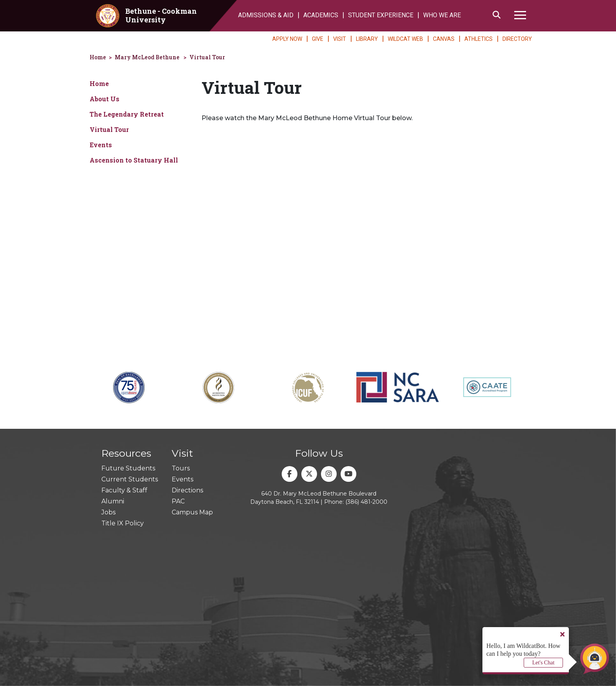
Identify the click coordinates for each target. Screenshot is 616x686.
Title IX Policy (123, 523)
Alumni (113, 501)
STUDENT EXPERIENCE (381, 15)
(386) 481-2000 (366, 502)
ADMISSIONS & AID (266, 15)
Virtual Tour (207, 57)
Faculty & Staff (124, 490)
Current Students (130, 479)
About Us (104, 99)
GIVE (318, 39)
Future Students (128, 468)
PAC (178, 501)
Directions (187, 490)
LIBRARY (367, 39)
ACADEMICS (321, 15)
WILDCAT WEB (405, 39)
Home (99, 83)
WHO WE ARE (442, 15)
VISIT (340, 39)
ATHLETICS (478, 39)
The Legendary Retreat (127, 114)
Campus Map (192, 512)
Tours (181, 468)
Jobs (108, 512)
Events (101, 145)
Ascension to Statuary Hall (134, 160)
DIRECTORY (517, 39)
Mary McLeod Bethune (147, 57)
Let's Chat (544, 663)
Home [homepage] (98, 57)
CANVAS (444, 39)
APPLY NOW (287, 39)
